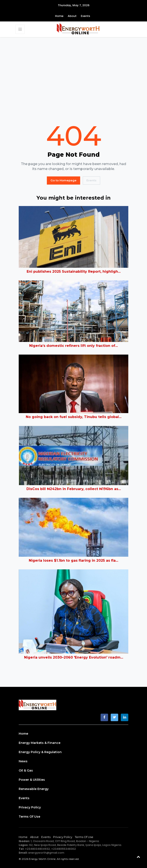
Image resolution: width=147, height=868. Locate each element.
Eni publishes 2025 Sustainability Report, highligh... (74, 272)
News (23, 761)
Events (85, 16)
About (72, 16)
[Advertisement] (73, 80)
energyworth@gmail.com (46, 853)
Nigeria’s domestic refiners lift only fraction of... (73, 346)
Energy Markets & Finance (40, 743)
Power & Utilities (32, 780)
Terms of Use (29, 817)
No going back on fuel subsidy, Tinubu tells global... (74, 417)
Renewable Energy (34, 789)
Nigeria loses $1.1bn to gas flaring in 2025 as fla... (73, 560)
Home (59, 16)
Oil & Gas (26, 770)
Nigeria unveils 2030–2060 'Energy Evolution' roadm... (74, 657)
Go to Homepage (64, 180)
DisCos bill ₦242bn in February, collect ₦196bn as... (74, 489)
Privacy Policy (30, 807)
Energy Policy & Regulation (40, 752)
